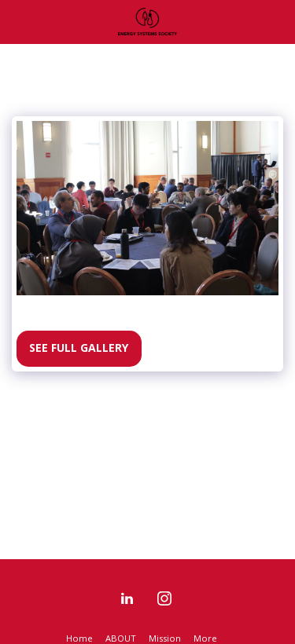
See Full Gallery (79, 348)
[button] (17, 21)
